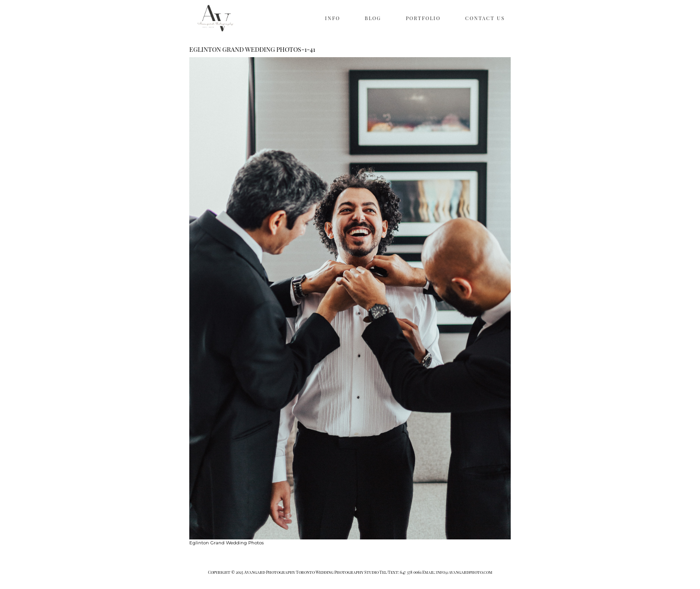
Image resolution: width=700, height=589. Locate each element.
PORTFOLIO (423, 18)
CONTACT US (485, 18)
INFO (333, 18)
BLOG (373, 18)
